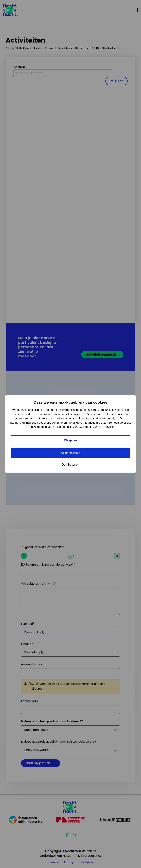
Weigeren (70, 440)
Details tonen (70, 465)
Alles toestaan (71, 453)
